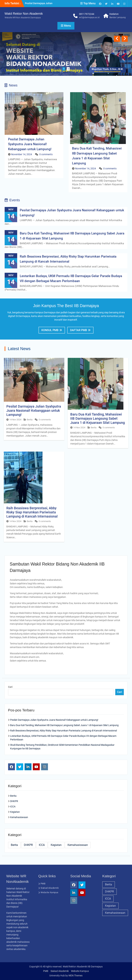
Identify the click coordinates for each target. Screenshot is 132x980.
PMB (43, 884)
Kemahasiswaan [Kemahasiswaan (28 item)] (78, 845)
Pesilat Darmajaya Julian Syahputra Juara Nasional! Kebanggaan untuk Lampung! (30, 144)
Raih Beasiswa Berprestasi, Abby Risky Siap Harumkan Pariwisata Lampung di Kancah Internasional (32, 512)
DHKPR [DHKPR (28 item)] (28, 845)
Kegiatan (15, 812)
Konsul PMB (50, 330)
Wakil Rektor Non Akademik (24, 14)
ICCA (13, 807)
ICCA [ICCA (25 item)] (42, 845)
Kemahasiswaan (19, 817)
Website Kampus (49, 892)
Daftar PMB (79, 330)
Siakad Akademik (50, 888)
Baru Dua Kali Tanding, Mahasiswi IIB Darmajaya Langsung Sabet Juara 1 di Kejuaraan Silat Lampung (98, 418)
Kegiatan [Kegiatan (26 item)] (56, 845)
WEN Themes (75, 976)
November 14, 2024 (22, 154)
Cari (10, 687)
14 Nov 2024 (15, 420)
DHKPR (14, 801)
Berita (30, 420)
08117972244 (87, 14)
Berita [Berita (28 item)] (14, 845)
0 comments (46, 154)
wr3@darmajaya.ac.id (89, 17)
